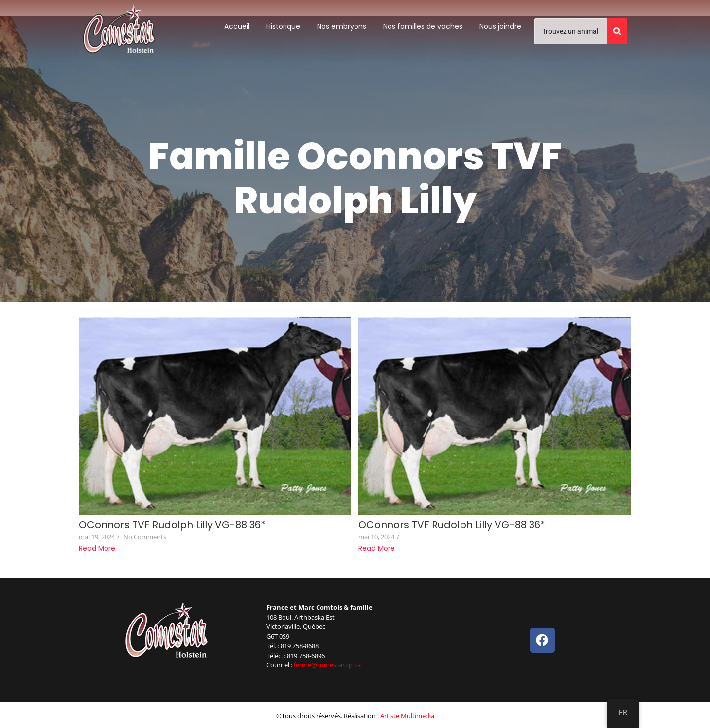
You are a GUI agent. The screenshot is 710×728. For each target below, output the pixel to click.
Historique (283, 26)
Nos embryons (342, 26)
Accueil (237, 26)
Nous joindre (500, 26)
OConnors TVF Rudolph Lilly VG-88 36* (172, 525)
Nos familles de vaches (423, 26)
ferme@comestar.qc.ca (327, 665)
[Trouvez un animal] (571, 31)
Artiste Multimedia (407, 716)
